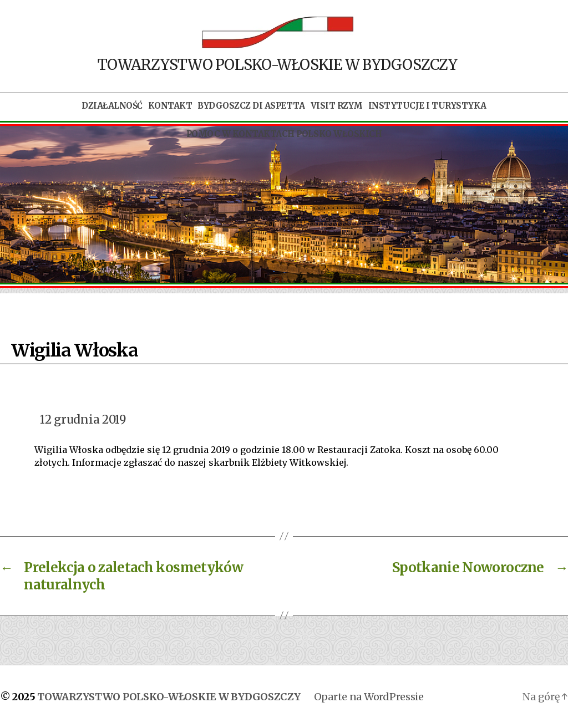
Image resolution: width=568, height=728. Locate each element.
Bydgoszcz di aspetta (251, 106)
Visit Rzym (337, 106)
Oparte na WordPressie (369, 697)
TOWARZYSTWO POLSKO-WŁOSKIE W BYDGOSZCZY (169, 697)
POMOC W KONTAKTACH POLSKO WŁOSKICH (284, 134)
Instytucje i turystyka (427, 106)
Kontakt (170, 106)
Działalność (112, 106)
